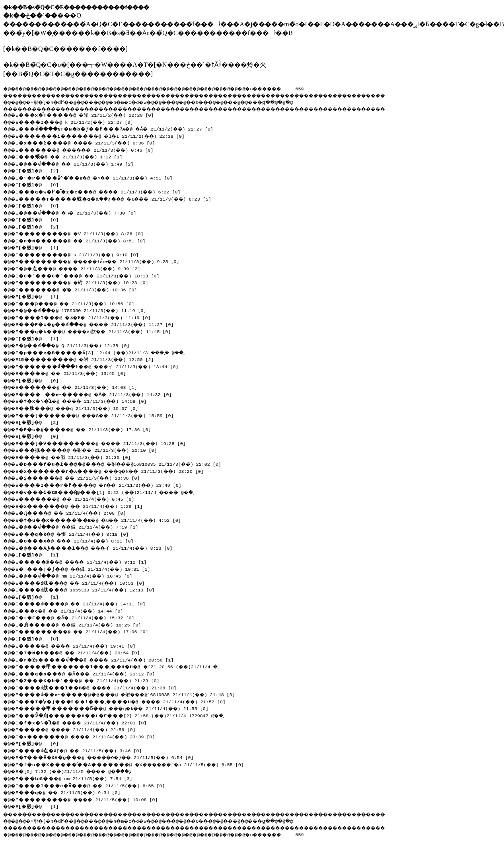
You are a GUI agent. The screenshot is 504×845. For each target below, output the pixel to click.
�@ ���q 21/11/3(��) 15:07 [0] (82, 408)
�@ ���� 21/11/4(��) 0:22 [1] (111, 492)
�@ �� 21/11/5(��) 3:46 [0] (84, 750)
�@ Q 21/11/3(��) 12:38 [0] (78, 345)
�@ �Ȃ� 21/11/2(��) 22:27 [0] (121, 128)
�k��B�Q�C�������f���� (65, 49)
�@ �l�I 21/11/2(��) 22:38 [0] (105, 135)
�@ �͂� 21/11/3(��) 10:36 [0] (81, 289)
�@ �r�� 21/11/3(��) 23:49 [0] (104, 484)
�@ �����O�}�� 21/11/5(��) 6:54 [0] (112, 757)
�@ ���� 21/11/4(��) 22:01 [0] (87, 722)
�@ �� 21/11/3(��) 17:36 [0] (88, 429)
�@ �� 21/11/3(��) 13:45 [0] (76, 373)
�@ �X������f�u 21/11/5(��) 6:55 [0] (137, 764)
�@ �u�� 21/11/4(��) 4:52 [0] (104, 519)
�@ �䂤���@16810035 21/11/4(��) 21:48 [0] (131, 694)
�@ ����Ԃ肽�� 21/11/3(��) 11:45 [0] (99, 331)
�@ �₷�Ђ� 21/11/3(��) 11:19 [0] (90, 317)
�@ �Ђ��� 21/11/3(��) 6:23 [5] (120, 198)
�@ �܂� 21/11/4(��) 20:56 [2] (122, 666)
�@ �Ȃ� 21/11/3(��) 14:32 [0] (99, 394)
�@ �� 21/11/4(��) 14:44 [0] (74, 610)
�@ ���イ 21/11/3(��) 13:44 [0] (104, 366)
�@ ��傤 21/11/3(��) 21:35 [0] (78, 457)
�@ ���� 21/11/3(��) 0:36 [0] (91, 142)
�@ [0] (40, 184)
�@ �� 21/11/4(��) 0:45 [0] (80, 498)
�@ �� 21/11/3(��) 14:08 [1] (81, 386)
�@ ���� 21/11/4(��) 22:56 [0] (81, 729)
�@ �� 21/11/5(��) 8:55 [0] (95, 785)
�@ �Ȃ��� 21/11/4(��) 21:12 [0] (91, 673)
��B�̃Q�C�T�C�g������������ (78, 74)
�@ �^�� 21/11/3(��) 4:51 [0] (99, 177)
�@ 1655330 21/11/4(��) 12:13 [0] (89, 589)
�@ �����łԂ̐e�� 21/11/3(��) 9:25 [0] (104, 261)
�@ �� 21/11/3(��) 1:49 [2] (80, 163)
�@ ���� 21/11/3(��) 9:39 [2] (84, 268)
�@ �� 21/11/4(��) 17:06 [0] (87, 631)
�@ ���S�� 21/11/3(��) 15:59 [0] (101, 415)
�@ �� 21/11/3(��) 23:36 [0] (83, 477)
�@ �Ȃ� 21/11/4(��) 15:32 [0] (80, 617)
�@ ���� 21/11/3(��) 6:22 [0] (104, 191)
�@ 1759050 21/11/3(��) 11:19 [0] (86, 310)
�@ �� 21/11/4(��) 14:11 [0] (86, 603)
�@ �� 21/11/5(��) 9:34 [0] (73, 792)
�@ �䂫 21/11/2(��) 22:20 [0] (89, 114)
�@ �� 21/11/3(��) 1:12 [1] (74, 156)
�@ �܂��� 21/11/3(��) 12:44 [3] (107, 352)
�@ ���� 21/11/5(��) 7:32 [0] (81, 771)
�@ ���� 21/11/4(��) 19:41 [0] (81, 645)
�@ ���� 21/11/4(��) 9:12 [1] (87, 561)
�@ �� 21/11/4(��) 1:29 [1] (84, 505)
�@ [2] (40, 170)
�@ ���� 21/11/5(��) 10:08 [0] (92, 799)
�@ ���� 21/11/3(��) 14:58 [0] (87, 400)
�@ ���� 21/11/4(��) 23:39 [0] (91, 736)
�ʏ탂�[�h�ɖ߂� (52, 101)
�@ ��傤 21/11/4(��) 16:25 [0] (83, 624)
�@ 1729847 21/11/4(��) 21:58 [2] (125, 715)
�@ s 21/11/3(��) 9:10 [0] (81, 254)
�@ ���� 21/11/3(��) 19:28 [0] (106, 443)
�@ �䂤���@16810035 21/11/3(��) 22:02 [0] (124, 463)
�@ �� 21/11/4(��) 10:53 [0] (85, 582)
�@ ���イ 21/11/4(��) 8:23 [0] (99, 547)
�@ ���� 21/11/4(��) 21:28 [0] (102, 687)
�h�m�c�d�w (141, 101)
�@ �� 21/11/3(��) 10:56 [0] (80, 303)
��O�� (219, 101)
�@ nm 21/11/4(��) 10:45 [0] (79, 575)
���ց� (289, 101)
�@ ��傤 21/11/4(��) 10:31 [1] (88, 568)
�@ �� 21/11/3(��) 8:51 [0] (86, 240)
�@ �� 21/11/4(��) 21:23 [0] (92, 680)
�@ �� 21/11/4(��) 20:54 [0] (83, 652)
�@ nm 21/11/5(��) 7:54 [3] (78, 778)
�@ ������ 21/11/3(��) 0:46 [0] (91, 149)
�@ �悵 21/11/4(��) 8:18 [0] (77, 533)
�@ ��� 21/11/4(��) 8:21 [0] (80, 540)
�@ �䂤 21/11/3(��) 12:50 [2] (89, 359)
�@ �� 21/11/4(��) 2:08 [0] (76, 512)
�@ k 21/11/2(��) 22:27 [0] (79, 121)
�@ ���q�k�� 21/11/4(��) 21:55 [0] (119, 708)
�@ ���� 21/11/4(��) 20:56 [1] (101, 659)
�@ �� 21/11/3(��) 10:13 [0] (92, 275)
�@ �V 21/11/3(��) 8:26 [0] (84, 233)
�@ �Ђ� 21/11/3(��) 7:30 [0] (82, 212)
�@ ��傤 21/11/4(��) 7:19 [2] (83, 526)
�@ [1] (40, 247)
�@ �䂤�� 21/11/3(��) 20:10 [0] (92, 449)
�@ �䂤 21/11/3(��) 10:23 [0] (87, 282)
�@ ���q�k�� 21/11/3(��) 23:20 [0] (116, 470)
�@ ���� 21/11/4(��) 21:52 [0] (126, 701)
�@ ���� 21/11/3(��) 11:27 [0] (101, 324)
